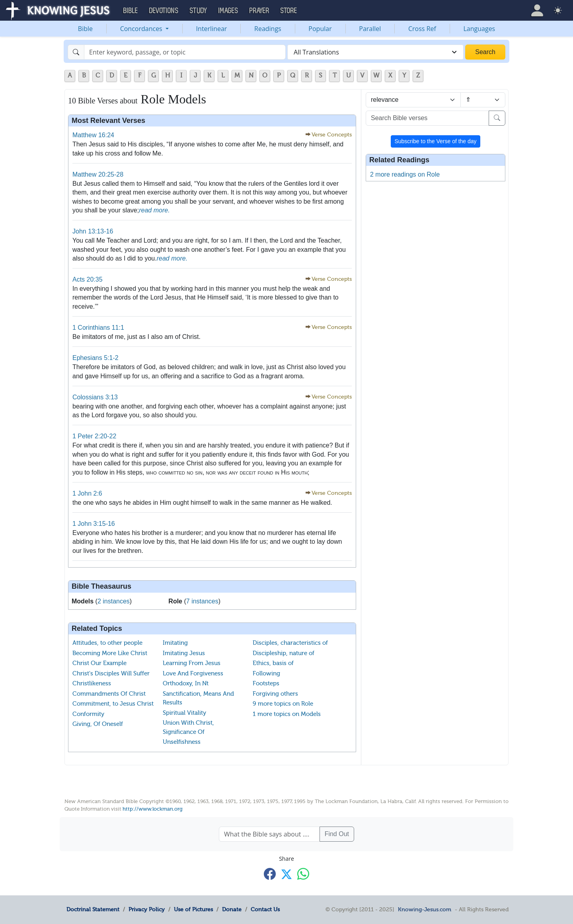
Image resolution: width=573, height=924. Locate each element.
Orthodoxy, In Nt (186, 683)
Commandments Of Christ (109, 694)
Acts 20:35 (88, 279)
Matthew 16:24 (93, 135)
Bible (85, 29)
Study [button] (199, 11)
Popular (320, 29)
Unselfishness (182, 742)
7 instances (202, 601)
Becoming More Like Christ (110, 653)
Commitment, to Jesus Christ (113, 704)
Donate (232, 909)
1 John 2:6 (87, 493)
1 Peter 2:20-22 (94, 436)
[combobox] (375, 52)
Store (289, 11)
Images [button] (228, 11)
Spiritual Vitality (184, 713)
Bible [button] (131, 11)
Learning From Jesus (192, 663)
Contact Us (265, 909)
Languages (479, 29)
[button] (537, 10)
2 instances (114, 601)
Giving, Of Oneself (98, 724)
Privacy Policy (147, 909)
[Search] (185, 52)
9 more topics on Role (283, 704)
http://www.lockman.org (153, 809)
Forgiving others (275, 694)
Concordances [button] (142, 29)
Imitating (175, 643)
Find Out (337, 834)
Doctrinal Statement (93, 909)
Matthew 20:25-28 (98, 174)
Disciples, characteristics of (290, 643)
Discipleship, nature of (284, 653)
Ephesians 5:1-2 (95, 358)
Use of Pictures (193, 909)
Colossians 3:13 (95, 397)
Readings (268, 29)
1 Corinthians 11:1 (98, 328)
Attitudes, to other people (107, 643)
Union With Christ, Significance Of (188, 727)
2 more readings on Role (405, 174)
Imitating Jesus (184, 653)
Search (485, 52)
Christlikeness (92, 683)
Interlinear (212, 29)
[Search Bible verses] (427, 118)
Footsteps (266, 683)
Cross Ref (422, 29)
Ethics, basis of (273, 663)
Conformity (88, 714)
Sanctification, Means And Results (198, 698)
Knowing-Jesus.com (425, 909)
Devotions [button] (164, 11)
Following (266, 673)
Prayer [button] (259, 11)
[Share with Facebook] (270, 874)
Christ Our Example (99, 663)
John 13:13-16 (93, 231)
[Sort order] (483, 100)
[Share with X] (286, 874)
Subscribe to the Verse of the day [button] (435, 141)
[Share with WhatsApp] (303, 874)
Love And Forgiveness (193, 673)
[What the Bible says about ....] (269, 834)
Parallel (370, 29)
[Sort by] (413, 100)
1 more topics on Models (287, 714)
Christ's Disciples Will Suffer (111, 673)
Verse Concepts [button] (332, 135)
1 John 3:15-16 (94, 524)
